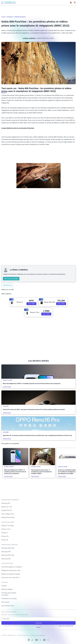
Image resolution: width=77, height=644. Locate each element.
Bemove (42, 635)
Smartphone (10, 17)
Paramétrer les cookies (9, 598)
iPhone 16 (5, 540)
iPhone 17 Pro (6, 529)
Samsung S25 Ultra (8, 555)
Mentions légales (7, 589)
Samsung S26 (6, 552)
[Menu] (75, 2)
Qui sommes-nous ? (8, 606)
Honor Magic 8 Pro (8, 514)
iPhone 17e (5, 536)
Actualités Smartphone (20, 17)
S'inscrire (38, 623)
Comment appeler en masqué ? (12, 567)
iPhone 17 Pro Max (8, 526)
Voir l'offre (31, 304)
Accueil (3, 17)
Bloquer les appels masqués (11, 574)
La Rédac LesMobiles (29, 38)
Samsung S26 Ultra (8, 548)
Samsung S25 (6, 559)
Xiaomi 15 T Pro (7, 507)
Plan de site (5, 602)
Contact (4, 586)
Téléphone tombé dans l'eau (11, 570)
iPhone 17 (5, 533)
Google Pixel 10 (7, 510)
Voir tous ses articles (11, 279)
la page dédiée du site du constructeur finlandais (18, 128)
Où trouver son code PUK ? (11, 578)
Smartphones (7, 285)
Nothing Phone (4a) (8, 517)
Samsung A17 (6, 503)
